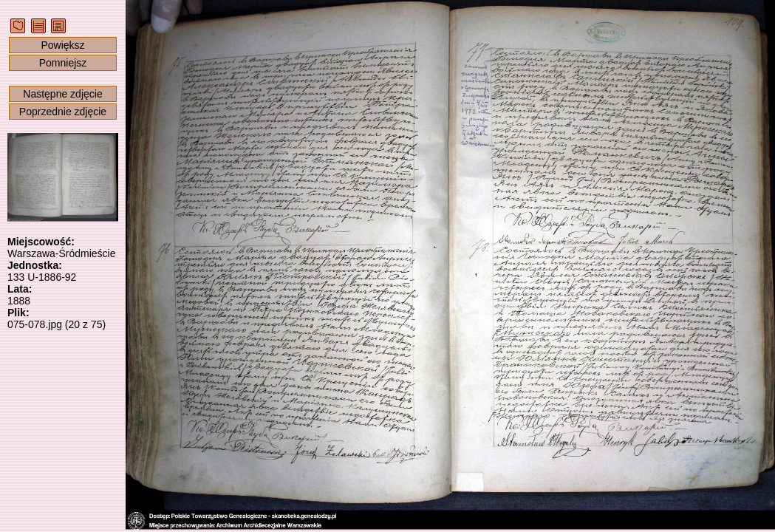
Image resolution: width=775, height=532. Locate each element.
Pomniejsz (63, 63)
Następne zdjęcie (62, 94)
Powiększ (62, 45)
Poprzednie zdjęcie (63, 112)
